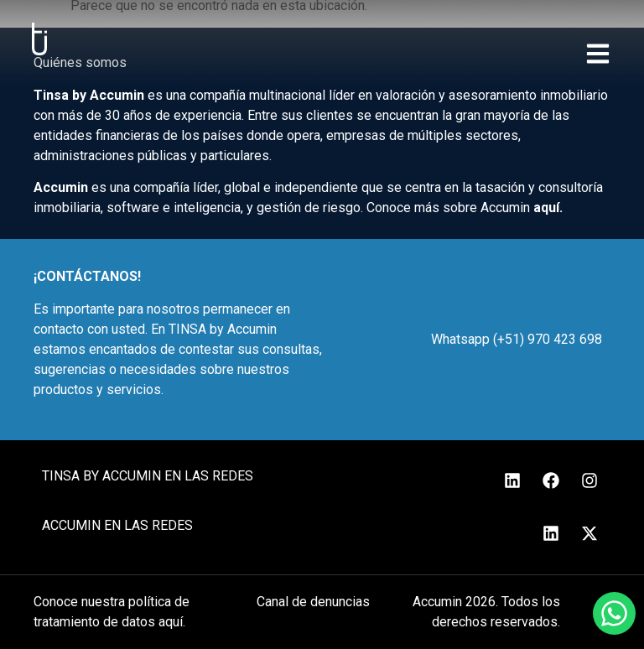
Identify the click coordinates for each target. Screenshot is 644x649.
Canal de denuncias (313, 602)
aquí (546, 208)
